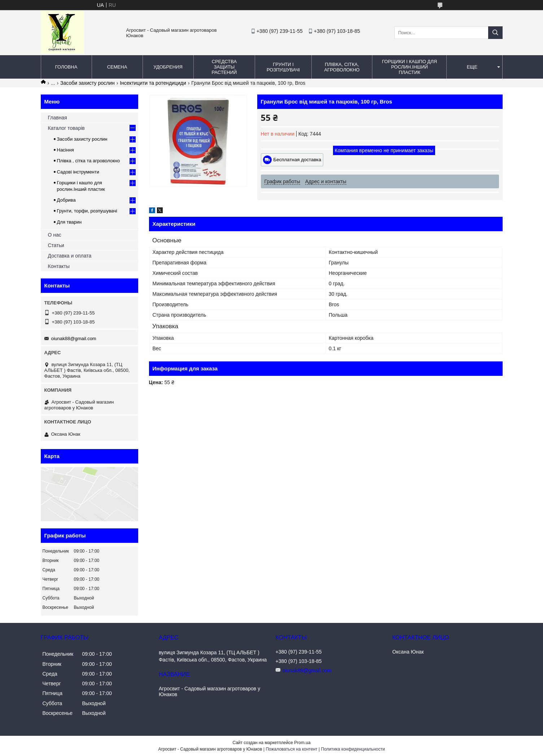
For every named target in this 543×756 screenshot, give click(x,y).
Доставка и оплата (70, 256)
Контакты (59, 266)
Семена (117, 67)
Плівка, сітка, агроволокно (342, 67)
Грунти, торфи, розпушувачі (87, 211)
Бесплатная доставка (297, 160)
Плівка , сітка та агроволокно (89, 161)
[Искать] (495, 33)
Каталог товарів (66, 128)
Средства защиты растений (224, 67)
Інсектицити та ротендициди (153, 83)
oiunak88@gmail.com (74, 339)
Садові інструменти (78, 172)
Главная (58, 118)
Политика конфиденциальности (353, 749)
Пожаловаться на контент (291, 749)
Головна (66, 67)
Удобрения (168, 67)
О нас (55, 235)
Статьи (56, 245)
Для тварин (69, 222)
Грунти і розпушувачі (283, 67)
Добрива (66, 200)
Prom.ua (302, 743)
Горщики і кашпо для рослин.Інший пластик (410, 67)
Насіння (65, 150)
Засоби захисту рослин (87, 83)
